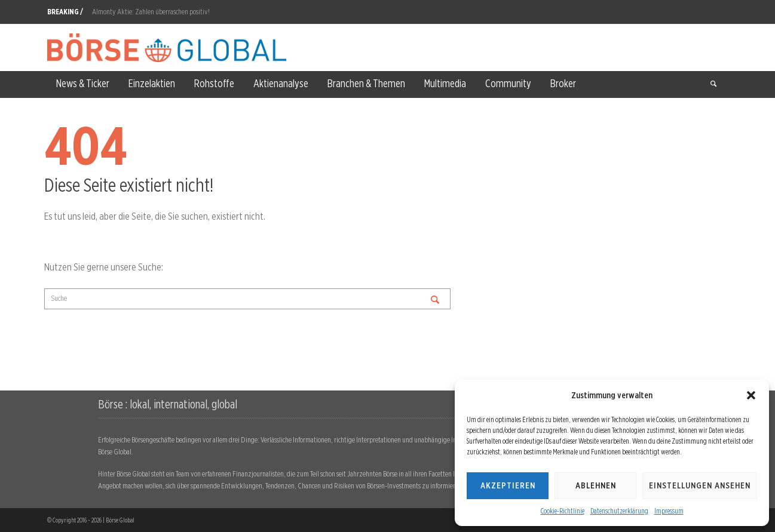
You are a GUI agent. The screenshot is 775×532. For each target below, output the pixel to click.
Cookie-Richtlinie (563, 511)
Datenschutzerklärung (619, 511)
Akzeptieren (508, 485)
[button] (751, 395)
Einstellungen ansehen (700, 485)
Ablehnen (596, 485)
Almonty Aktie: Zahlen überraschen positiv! (151, 12)
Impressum (669, 511)
